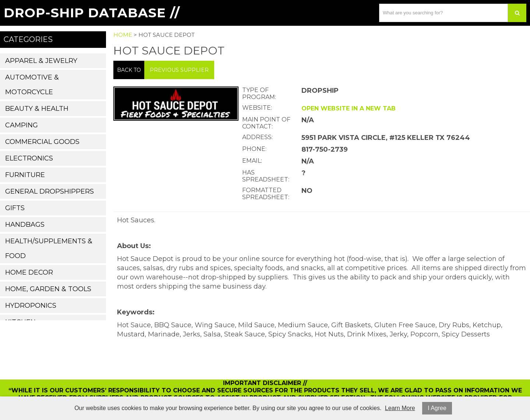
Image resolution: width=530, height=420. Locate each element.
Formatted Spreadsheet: (266, 194)
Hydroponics (31, 306)
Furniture (25, 175)
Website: (257, 108)
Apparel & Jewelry (41, 61)
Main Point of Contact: (266, 123)
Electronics (29, 158)
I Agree (437, 408)
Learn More (400, 408)
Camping (22, 125)
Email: (252, 161)
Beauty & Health (37, 109)
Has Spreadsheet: (266, 176)
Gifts (15, 208)
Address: (257, 137)
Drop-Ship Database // (92, 13)
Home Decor (29, 272)
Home (123, 35)
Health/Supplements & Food (49, 248)
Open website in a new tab (349, 108)
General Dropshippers (50, 191)
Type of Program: (259, 93)
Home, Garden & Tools (48, 289)
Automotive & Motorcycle (32, 85)
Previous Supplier (179, 70)
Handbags (25, 225)
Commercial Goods (42, 142)
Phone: (254, 149)
